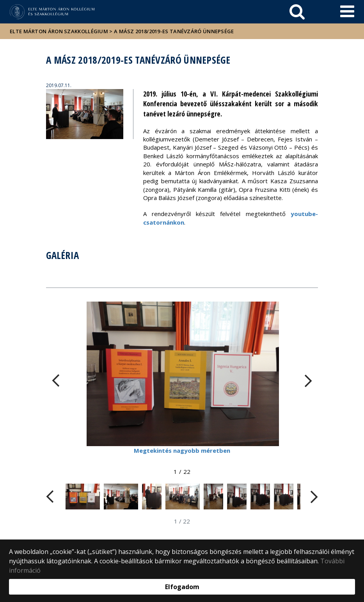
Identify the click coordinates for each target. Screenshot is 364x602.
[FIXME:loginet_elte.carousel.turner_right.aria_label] (308, 381)
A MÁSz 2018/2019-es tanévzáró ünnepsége (174, 31)
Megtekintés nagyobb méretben (182, 450)
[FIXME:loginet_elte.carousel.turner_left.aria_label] (56, 381)
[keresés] (297, 12)
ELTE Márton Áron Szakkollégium (59, 31)
